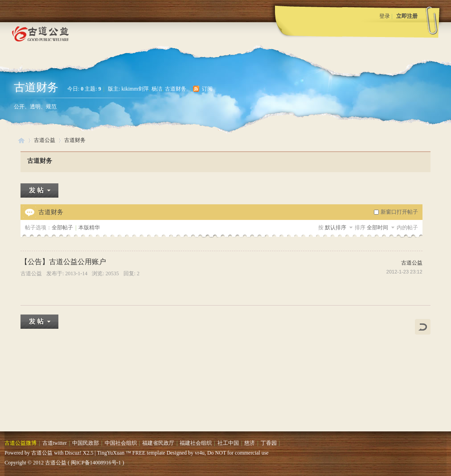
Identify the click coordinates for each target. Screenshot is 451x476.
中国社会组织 (121, 443)
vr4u (200, 453)
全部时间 (378, 228)
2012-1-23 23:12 (404, 272)
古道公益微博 (20, 443)
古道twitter (55, 443)
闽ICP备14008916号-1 (96, 463)
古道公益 (21, 140)
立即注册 (407, 16)
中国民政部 (86, 443)
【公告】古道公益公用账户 (63, 262)
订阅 (207, 89)
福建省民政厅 (158, 443)
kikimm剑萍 (135, 89)
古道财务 (36, 87)
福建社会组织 (196, 443)
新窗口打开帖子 (399, 212)
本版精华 (89, 228)
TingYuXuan (111, 453)
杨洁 (157, 89)
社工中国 (228, 443)
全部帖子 (62, 228)
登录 (385, 16)
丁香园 (269, 443)
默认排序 (336, 228)
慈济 (250, 443)
